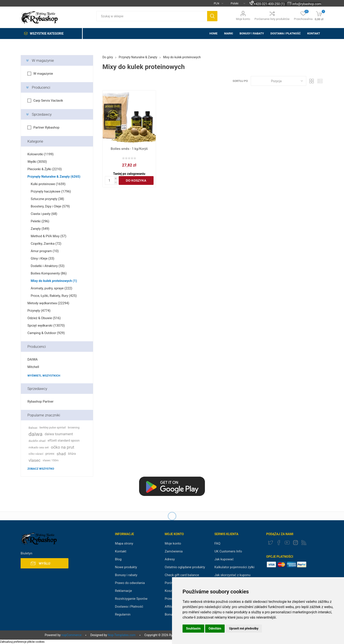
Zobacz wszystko (41, 469)
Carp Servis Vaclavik (48, 101)
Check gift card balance (182, 575)
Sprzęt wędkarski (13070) (46, 326)
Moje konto (243, 19)
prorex (50, 454)
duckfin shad (37, 441)
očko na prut (63, 447)
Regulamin (123, 614)
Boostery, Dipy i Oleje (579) (50, 206)
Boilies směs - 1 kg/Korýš (129, 149)
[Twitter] (271, 543)
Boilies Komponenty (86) (49, 273)
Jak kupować (224, 559)
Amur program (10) (45, 251)
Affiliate (170, 607)
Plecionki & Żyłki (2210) (45, 169)
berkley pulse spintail (53, 427)
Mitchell (33, 367)
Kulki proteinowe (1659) (48, 184)
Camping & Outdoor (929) (46, 333)
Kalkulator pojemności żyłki (234, 567)
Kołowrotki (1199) (40, 154)
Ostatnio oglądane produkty (185, 567)
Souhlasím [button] (193, 628)
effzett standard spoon (64, 441)
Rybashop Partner (40, 402)
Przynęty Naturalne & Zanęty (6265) (54, 177)
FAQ (217, 543)
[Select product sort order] (279, 81)
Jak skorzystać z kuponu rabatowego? (232, 577)
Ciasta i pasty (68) (44, 214)
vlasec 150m (51, 460)
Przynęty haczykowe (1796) (51, 191)
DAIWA (32, 359)
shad (61, 454)
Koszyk (170, 591)
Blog (118, 559)
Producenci (41, 87)
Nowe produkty (126, 567)
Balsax (33, 428)
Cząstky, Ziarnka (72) (46, 244)
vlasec (35, 460)
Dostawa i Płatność (129, 607)
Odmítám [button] (215, 628)
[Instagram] (296, 543)
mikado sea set (39, 447)
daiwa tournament (59, 434)
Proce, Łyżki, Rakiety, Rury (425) (54, 296)
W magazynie (43, 60)
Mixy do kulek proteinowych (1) (54, 281)
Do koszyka (136, 180)
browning (74, 427)
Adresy (170, 559)
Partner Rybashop (46, 127)
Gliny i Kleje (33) (42, 258)
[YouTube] (287, 543)
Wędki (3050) (37, 162)
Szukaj (212, 16)
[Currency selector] (217, 3)
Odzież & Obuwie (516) (44, 318)
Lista (320, 81)
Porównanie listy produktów (272, 19)
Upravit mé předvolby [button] (244, 628)
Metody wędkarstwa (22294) (48, 303)
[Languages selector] (236, 3)
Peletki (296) (40, 221)
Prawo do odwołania (130, 583)
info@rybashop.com (307, 4)
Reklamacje (123, 591)
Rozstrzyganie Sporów (131, 599)
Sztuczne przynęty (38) (47, 199)
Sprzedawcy (42, 114)
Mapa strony (124, 543)
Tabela (312, 81)
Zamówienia (174, 551)
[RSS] (304, 543)
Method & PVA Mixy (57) (48, 236)
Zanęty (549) (40, 229)
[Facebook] (279, 543)
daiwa (36, 434)
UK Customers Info (228, 551)
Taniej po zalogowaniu (129, 174)
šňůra (72, 454)
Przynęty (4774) (39, 311)
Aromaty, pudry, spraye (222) (51, 288)
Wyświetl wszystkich (44, 376)
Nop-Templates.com (122, 635)
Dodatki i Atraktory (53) (48, 266)
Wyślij (45, 563)
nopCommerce (72, 635)
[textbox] (152, 16)
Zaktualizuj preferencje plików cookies (22, 642)
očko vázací (36, 454)
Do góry (108, 57)
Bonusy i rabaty (126, 575)
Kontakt (121, 551)
